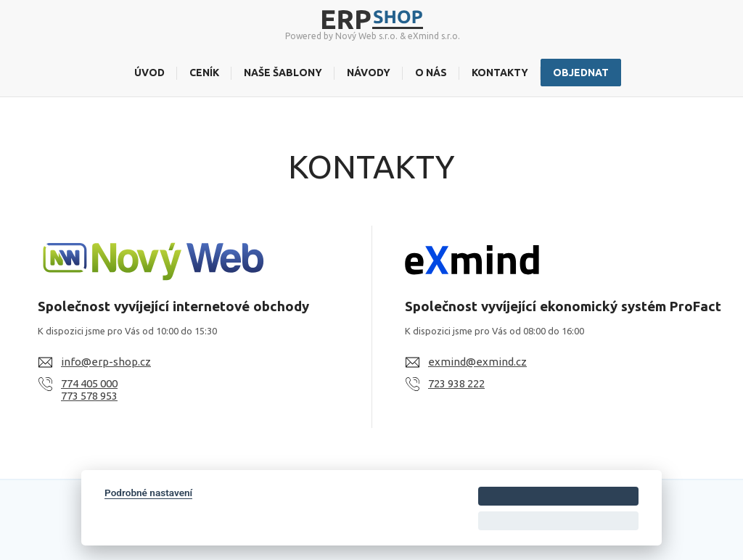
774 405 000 (89, 383)
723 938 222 (456, 383)
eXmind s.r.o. (434, 36)
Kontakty (500, 73)
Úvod (149, 73)
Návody (369, 73)
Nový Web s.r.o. (366, 36)
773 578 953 (89, 396)
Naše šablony (283, 73)
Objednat (581, 73)
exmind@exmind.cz (477, 362)
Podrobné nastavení (148, 493)
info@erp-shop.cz (106, 362)
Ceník (204, 73)
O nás (431, 73)
